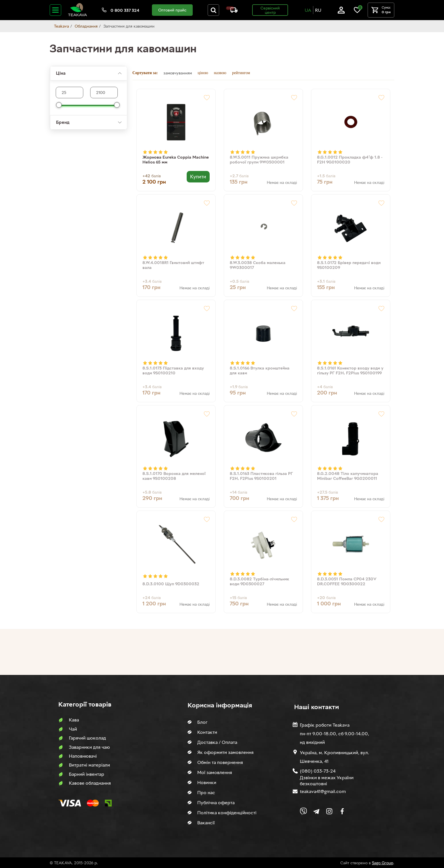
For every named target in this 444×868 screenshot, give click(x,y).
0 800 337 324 (125, 10)
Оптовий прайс (172, 10)
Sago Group (383, 863)
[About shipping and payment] (232, 11)
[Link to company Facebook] (342, 811)
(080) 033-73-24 (318, 771)
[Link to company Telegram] (316, 811)
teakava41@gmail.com (323, 791)
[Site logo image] (78, 15)
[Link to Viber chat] (303, 811)
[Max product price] (70, 93)
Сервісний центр (270, 10)
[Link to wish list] (357, 12)
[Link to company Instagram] (329, 811)
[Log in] (341, 12)
